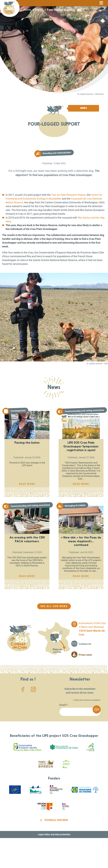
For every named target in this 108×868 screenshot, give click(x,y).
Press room (85, 655)
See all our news (54, 606)
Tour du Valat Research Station (68, 195)
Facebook (23, 689)
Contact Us (85, 644)
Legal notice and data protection (54, 834)
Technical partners (56, 820)
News (39, 10)
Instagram (33, 689)
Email (64, 705)
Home (27, 10)
